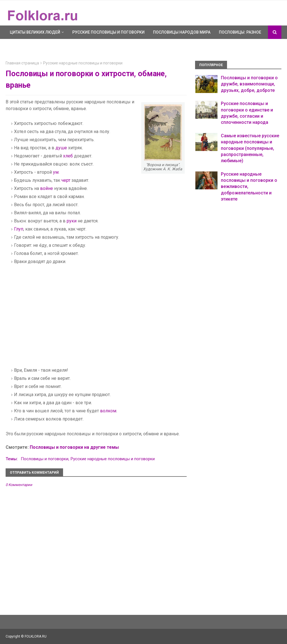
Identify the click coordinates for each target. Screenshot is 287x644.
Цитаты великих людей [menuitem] (35, 32)
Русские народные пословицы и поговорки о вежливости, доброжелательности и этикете (249, 187)
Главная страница (22, 63)
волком (108, 411)
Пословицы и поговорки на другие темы (74, 447)
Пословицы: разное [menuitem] (240, 32)
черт (66, 180)
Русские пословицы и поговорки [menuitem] (108, 32)
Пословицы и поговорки (45, 459)
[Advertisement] (58, 319)
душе (61, 148)
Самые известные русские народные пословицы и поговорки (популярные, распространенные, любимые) (250, 148)
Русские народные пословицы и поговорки (83, 63)
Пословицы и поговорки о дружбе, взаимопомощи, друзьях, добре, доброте (249, 84)
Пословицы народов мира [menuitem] (182, 32)
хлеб (68, 156)
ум (56, 172)
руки (72, 221)
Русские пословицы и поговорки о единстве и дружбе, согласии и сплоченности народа (247, 113)
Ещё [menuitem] (14, 46)
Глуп (19, 229)
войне (47, 188)
